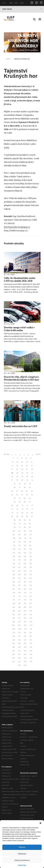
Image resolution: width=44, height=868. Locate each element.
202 (25, 622)
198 (25, 618)
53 (27, 491)
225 (19, 643)
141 (19, 567)
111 (31, 538)
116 (14, 546)
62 (25, 498)
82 (32, 513)
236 (13, 654)
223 (31, 640)
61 (20, 498)
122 (25, 549)
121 (20, 549)
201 (19, 622)
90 (25, 520)
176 (14, 600)
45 (30, 484)
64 (15, 502)
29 (22, 473)
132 (14, 560)
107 (31, 535)
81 (27, 513)
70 (22, 506)
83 (12, 516)
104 (14, 535)
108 (14, 538)
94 (25, 524)
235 (31, 651)
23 (17, 469)
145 (19, 571)
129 (19, 556)
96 (15, 527)
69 (17, 506)
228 (14, 647)
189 (19, 611)
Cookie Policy (22, 865)
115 (30, 542)
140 (14, 567)
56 (17, 495)
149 (20, 574)
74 (17, 509)
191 (31, 611)
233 (19, 651)
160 (14, 585)
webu (7, 147)
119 (30, 546)
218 (25, 636)
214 (25, 633)
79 (17, 513)
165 (19, 589)
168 (14, 593)
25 (27, 469)
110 (25, 538)
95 (30, 524)
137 (19, 564)
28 (17, 473)
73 (12, 509)
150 (25, 574)
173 (19, 596)
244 (13, 662)
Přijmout (22, 847)
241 (19, 658)
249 (25, 665)
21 (32, 466)
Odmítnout (22, 854)
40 (27, 480)
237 (19, 654)
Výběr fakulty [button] (22, 9)
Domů (8, 59)
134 (25, 560)
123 (30, 549)
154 (25, 578)
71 (27, 506)
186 (25, 607)
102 (25, 531)
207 (31, 625)
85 (22, 516)
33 (17, 477)
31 (32, 473)
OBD (11, 3)
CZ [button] (5, 3)
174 (25, 596)
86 (27, 516)
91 (30, 520)
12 (13, 462)
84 (17, 516)
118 (25, 546)
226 (25, 643)
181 (20, 604)
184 (14, 607)
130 (25, 556)
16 (32, 462)
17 (13, 466)
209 (20, 629)
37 (12, 480)
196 (14, 618)
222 (25, 640)
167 (31, 589)
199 (31, 618)
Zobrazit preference (22, 860)
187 (31, 607)
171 (31, 593)
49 (30, 487)
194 (25, 615)
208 (14, 629)
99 (30, 527)
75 (22, 509)
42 (15, 484)
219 (31, 636)
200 (14, 622)
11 (31, 458)
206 (25, 625)
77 (32, 509)
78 (12, 513)
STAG (22, 3)
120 (14, 549)
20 (27, 466)
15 (27, 462)
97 (20, 527)
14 (22, 462)
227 (31, 643)
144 (14, 571)
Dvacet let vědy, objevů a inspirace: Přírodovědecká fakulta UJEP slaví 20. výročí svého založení (22, 380)
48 (25, 487)
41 (32, 480)
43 (20, 484)
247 (31, 662)
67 (30, 502)
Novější (7, 454)
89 (20, 520)
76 (27, 509)
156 (14, 582)
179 (31, 600)
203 (31, 622)
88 (15, 520)
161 (19, 585)
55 (12, 495)
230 (25, 647)
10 (26, 458)
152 (14, 578)
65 (20, 502)
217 (19, 636)
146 (25, 571)
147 (31, 571)
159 (31, 582)
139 (31, 564)
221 (19, 640)
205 (19, 625)
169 (20, 593)
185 (19, 607)
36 (32, 477)
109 (20, 538)
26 (32, 469)
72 (32, 506)
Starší (38, 454)
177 (19, 600)
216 (14, 636)
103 (31, 531)
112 (14, 542)
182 (25, 604)
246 (25, 662)
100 (14, 531)
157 (19, 582)
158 (25, 582)
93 (20, 524)
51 (17, 491)
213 (19, 633)
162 (25, 585)
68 (12, 506)
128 (14, 556)
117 (20, 546)
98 (25, 527)
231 (31, 647)
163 (31, 585)
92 (15, 524)
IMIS (16, 3)
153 (19, 578)
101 (19, 531)
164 (14, 589)
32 (12, 477)
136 (14, 564)
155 (31, 578)
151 (31, 574)
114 (25, 542)
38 (17, 480)
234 (25, 651)
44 (25, 484)
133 (19, 560)
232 (14, 651)
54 (32, 491)
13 (17, 462)
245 (19, 662)
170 (25, 593)
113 (20, 542)
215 (31, 633)
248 (19, 665)
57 (22, 495)
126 (25, 553)
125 (19, 553)
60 (15, 498)
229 (19, 647)
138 (25, 564)
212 (14, 633)
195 (31, 615)
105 (19, 535)
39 (22, 480)
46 (15, 487)
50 (12, 491)
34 (22, 477)
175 (31, 596)
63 (30, 498)
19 (22, 466)
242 (25, 658)
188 (14, 611)
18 (17, 466)
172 (14, 596)
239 (31, 654)
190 (25, 611)
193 (19, 615)
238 (25, 654)
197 (19, 618)
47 (20, 487)
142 (25, 567)
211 (31, 629)
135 (31, 560)
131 (31, 556)
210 (25, 629)
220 (14, 640)
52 (22, 491)
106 (25, 535)
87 (32, 516)
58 (27, 495)
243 (31, 658)
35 (27, 477)
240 (14, 658)
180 (14, 604)
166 (25, 589)
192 (14, 615)
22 (12, 469)
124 (14, 553)
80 (22, 513)
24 (22, 469)
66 (25, 502)
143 (31, 567)
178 (25, 600)
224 (13, 643)
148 (14, 574)
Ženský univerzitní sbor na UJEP (21, 426)
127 (31, 553)
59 (32, 495)
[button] (40, 823)
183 (30, 604)
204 (13, 625)
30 (27, 473)
